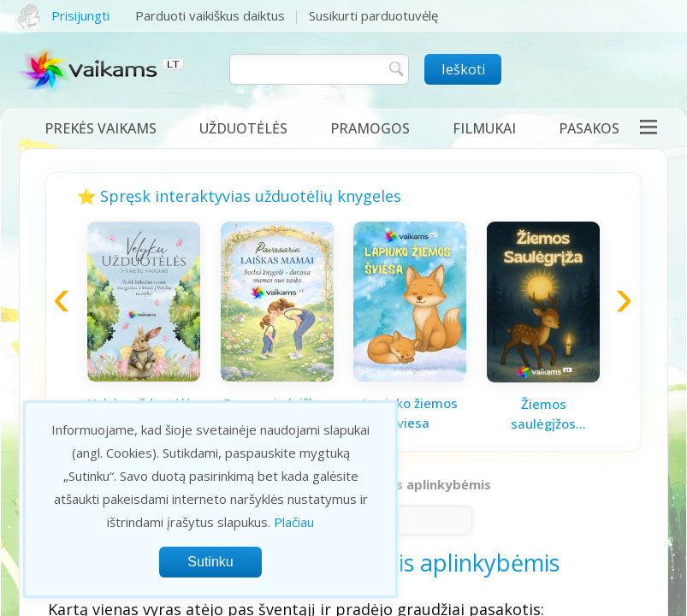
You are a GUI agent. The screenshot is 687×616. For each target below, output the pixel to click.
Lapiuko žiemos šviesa (410, 413)
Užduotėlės (243, 128)
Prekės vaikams (101, 128)
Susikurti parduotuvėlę (373, 15)
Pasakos (589, 128)
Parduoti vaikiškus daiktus (210, 15)
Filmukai (484, 128)
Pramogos (370, 128)
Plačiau (294, 522)
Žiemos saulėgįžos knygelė (543, 414)
